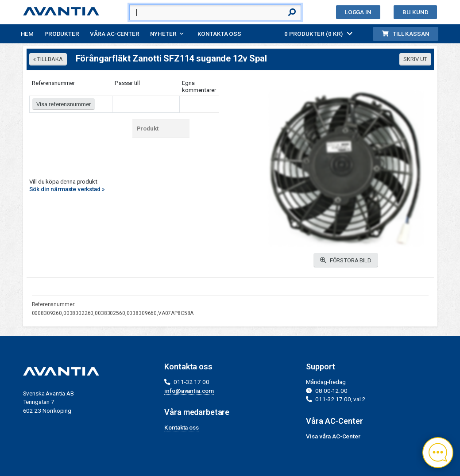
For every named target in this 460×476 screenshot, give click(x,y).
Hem (27, 34)
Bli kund (416, 12)
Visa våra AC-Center (333, 436)
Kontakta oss (219, 34)
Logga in (358, 12)
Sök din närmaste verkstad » (67, 189)
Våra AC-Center (115, 34)
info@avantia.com (189, 391)
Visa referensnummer (64, 104)
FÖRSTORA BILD (346, 260)
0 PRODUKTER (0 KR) (318, 34)
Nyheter (163, 34)
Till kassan (405, 34)
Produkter (62, 34)
